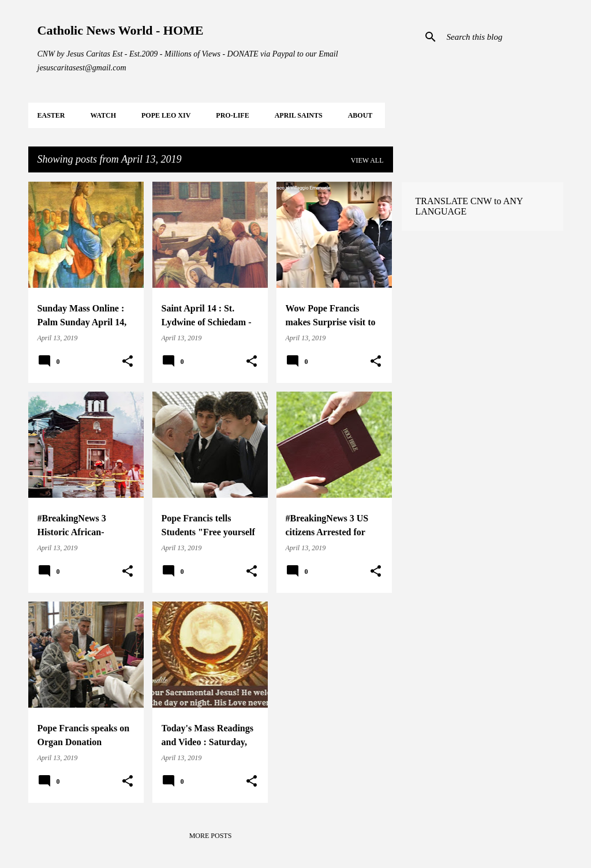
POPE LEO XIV (166, 115)
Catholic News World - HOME (121, 30)
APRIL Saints (299, 115)
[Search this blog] (503, 37)
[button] (128, 362)
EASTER (51, 115)
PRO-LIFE (232, 115)
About (360, 115)
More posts (211, 836)
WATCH (103, 115)
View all (367, 160)
